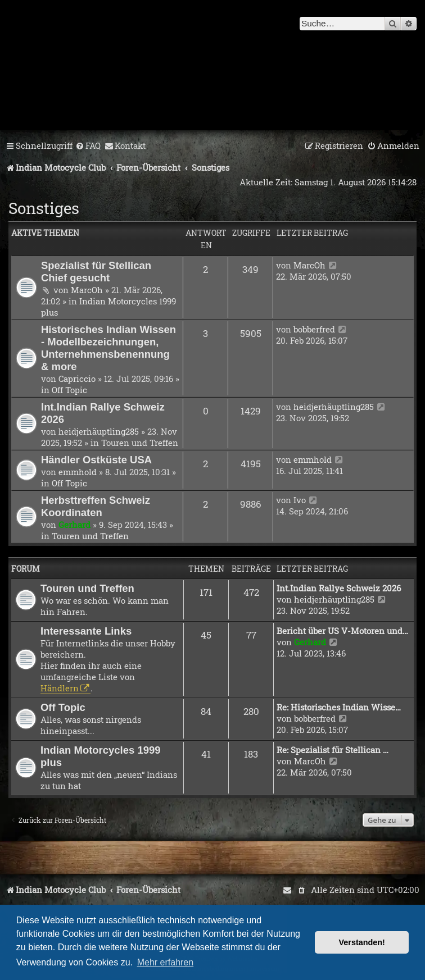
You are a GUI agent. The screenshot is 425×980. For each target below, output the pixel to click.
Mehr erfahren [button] (166, 962)
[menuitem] (88, 146)
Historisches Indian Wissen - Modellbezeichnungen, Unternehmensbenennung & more (108, 348)
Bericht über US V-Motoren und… (342, 631)
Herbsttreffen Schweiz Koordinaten (96, 506)
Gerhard (74, 525)
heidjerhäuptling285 (99, 431)
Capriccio (77, 379)
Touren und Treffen (140, 443)
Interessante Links (86, 631)
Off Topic (69, 390)
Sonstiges (44, 208)
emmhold (78, 472)
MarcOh (87, 290)
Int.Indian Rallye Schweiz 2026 (339, 588)
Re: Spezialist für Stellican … (333, 750)
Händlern (60, 688)
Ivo (300, 500)
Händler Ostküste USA (96, 460)
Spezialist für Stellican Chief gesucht (96, 272)
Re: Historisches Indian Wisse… (339, 707)
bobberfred (314, 329)
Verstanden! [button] (362, 942)
